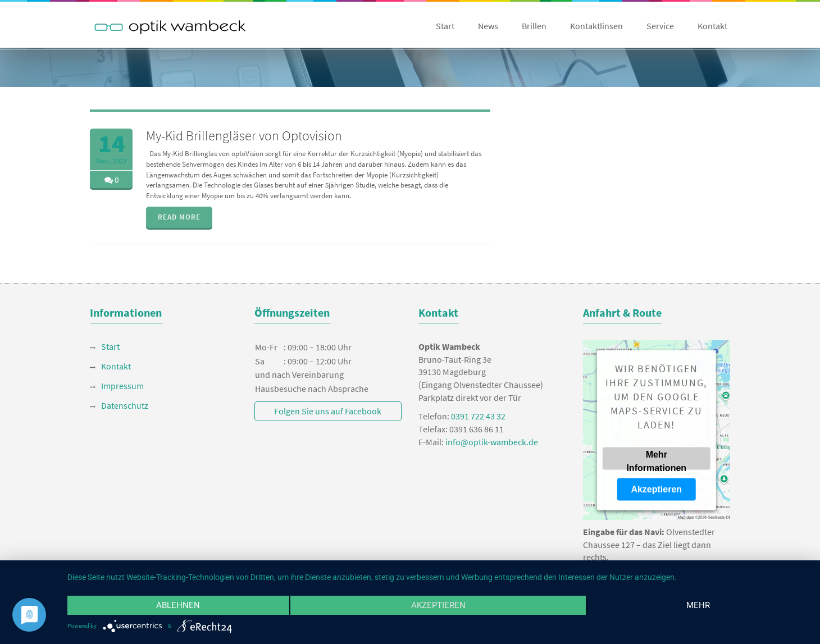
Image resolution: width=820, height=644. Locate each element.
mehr (698, 605)
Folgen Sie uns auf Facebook (328, 411)
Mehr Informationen (656, 459)
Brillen (534, 26)
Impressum (122, 386)
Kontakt (712, 26)
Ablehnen (178, 605)
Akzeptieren (656, 489)
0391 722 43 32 (478, 416)
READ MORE (179, 217)
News (488, 26)
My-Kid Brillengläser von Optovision (244, 136)
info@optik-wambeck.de (492, 442)
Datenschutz (125, 405)
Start (445, 26)
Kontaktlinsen (596, 26)
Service (660, 26)
